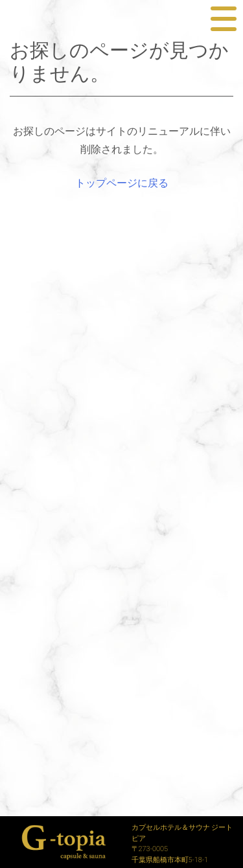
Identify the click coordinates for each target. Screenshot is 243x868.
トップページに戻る (122, 183)
